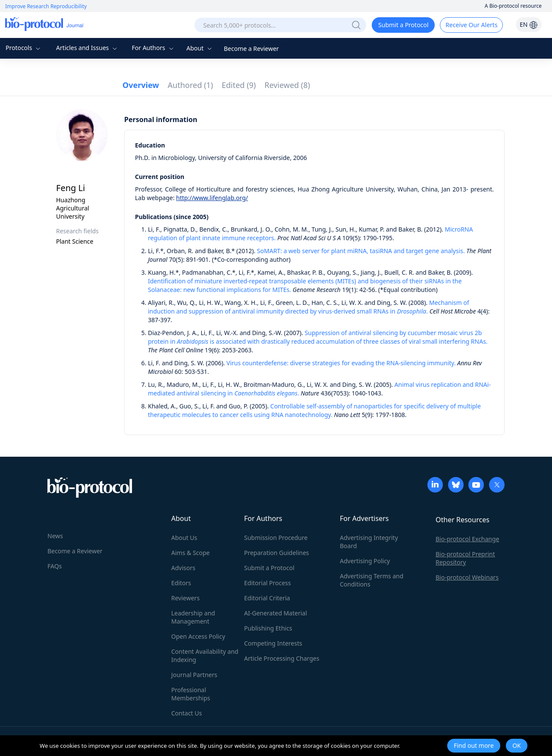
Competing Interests (273, 643)
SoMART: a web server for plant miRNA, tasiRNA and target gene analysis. (361, 251)
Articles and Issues (88, 48)
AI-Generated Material (276, 613)
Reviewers (185, 598)
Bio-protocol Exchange (467, 539)
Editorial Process (268, 583)
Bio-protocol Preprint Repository (465, 558)
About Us (184, 538)
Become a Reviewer (251, 49)
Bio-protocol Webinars (467, 577)
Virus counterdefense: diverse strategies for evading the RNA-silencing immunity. (341, 363)
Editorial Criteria (267, 598)
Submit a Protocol (403, 25)
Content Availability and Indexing (205, 656)
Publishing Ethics (268, 628)
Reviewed (287, 85)
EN (529, 24)
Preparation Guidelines (277, 553)
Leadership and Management (193, 617)
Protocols (24, 48)
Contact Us (187, 713)
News (55, 536)
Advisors (183, 568)
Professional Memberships (191, 694)
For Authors (153, 48)
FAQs (55, 566)
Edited (239, 85)
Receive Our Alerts (471, 25)
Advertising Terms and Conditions (372, 580)
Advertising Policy (365, 561)
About (200, 48)
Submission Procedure (276, 538)
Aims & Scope (190, 553)
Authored (190, 85)
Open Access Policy (198, 636)
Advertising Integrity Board (369, 542)
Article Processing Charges (282, 658)
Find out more (474, 745)
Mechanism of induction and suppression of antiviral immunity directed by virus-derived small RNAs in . (309, 307)
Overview (141, 85)
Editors (181, 583)
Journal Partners (194, 675)
